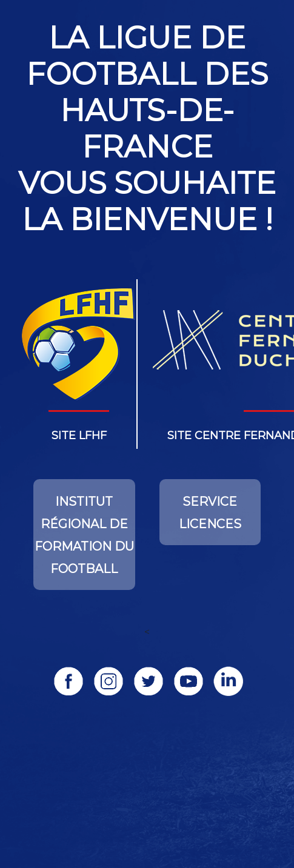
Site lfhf (79, 436)
